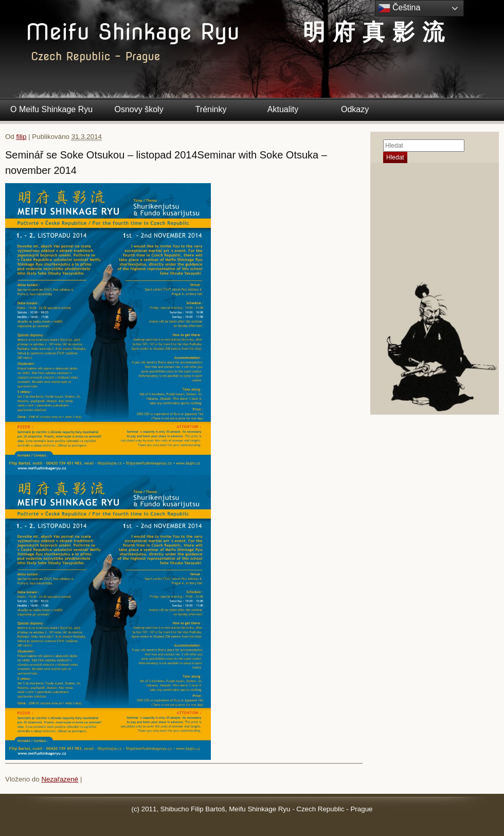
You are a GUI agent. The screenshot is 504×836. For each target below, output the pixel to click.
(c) (136, 809)
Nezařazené (60, 779)
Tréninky (211, 109)
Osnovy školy (139, 109)
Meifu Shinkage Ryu (132, 32)
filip (21, 137)
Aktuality (283, 109)
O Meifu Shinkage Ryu (51, 109)
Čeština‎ (399, 8)
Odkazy (355, 109)
